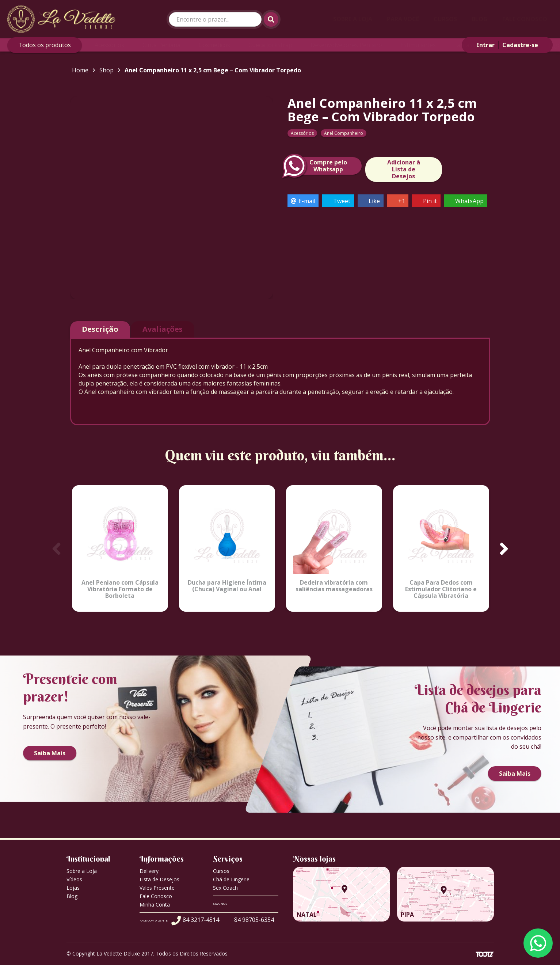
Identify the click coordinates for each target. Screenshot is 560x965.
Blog (480, 19)
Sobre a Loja (353, 19)
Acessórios (109, 45)
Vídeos (74, 879)
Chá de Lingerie (231, 879)
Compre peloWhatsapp (317, 166)
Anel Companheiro (344, 133)
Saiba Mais (50, 753)
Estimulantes (418, 45)
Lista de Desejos (159, 879)
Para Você (403, 19)
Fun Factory (514, 45)
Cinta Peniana (161, 45)
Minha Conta (155, 905)
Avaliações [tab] (163, 329)
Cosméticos (214, 45)
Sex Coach (225, 888)
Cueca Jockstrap (270, 45)
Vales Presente (157, 888)
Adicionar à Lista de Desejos (404, 169)
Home (80, 70)
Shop (106, 70)
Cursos (445, 19)
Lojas (73, 888)
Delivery (149, 871)
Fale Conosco (525, 19)
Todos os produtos (45, 45)
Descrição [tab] (100, 329)
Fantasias (467, 45)
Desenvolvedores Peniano (346, 45)
